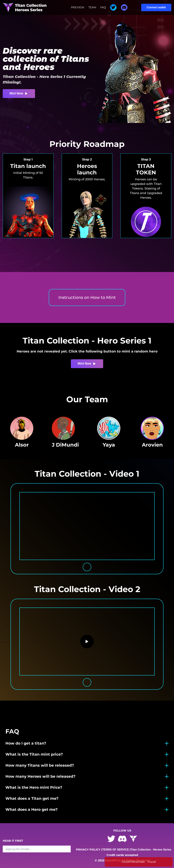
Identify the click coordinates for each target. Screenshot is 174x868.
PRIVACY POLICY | (89, 850)
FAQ (103, 7)
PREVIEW (78, 7)
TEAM (92, 7)
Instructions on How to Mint (87, 297)
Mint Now (19, 94)
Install (152, 862)
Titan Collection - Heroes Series (151, 850)
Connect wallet (156, 7)
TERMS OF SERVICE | (116, 850)
